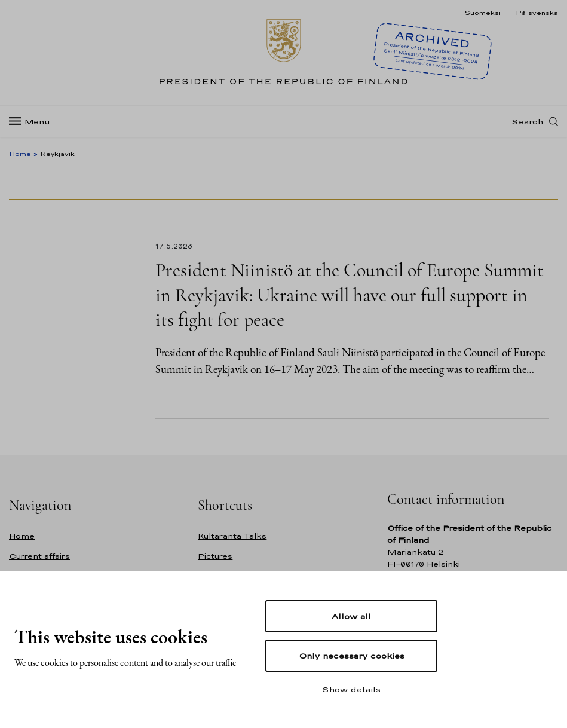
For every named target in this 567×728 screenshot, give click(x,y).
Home (20, 154)
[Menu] (33, 122)
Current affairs (39, 556)
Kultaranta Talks (232, 536)
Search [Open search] (527, 121)
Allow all (351, 616)
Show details (351, 689)
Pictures (215, 556)
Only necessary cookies (352, 656)
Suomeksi (482, 13)
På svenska (537, 13)
